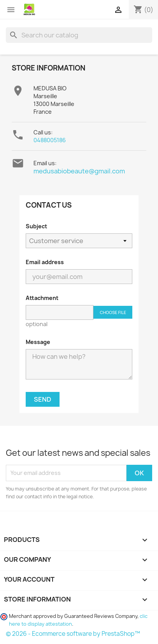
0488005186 (50, 140)
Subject (36, 226)
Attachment (42, 298)
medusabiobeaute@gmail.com (79, 171)
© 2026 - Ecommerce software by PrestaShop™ (73, 634)
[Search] (79, 35)
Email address (45, 262)
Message (38, 342)
